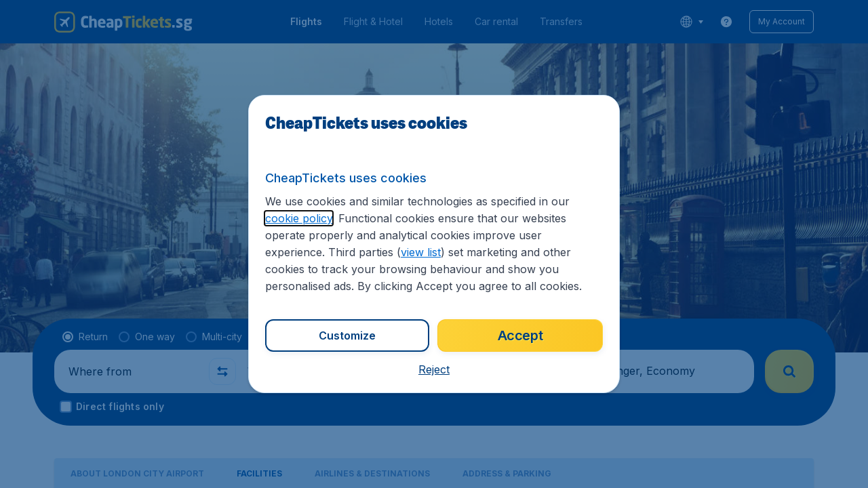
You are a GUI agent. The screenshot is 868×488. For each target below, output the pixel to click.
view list (421, 252)
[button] (434, 369)
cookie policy (299, 218)
